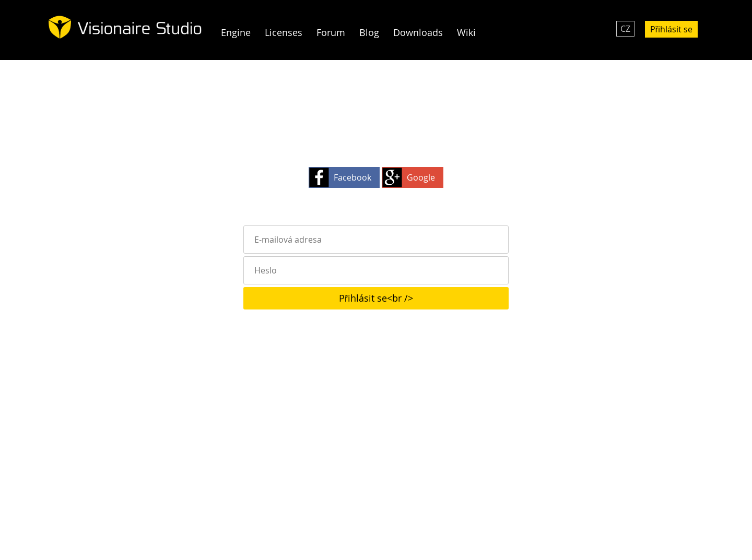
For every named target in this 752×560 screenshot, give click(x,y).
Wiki (466, 33)
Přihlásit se (671, 29)
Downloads (418, 33)
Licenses (284, 33)
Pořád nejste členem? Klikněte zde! (376, 326)
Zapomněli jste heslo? (376, 348)
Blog (369, 33)
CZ (625, 29)
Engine (236, 33)
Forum (331, 33)
